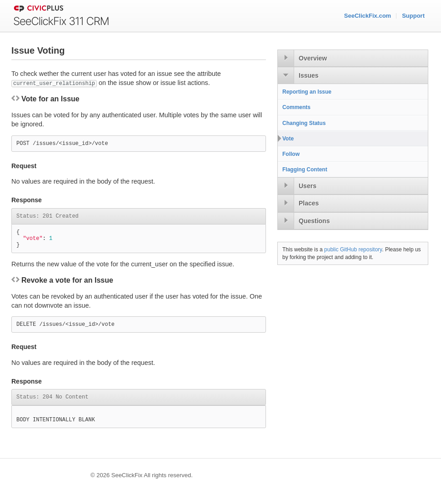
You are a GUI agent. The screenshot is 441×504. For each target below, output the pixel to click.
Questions (314, 221)
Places (309, 203)
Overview (313, 58)
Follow (291, 154)
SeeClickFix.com (368, 16)
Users (308, 186)
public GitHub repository (353, 250)
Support (413, 16)
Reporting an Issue (307, 92)
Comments (296, 107)
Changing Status (304, 123)
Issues (309, 75)
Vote (288, 139)
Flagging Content (305, 170)
